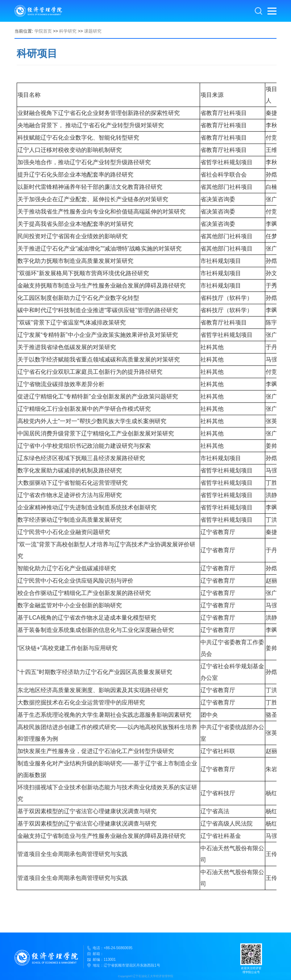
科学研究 (68, 31)
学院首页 (43, 31)
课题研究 (93, 31)
